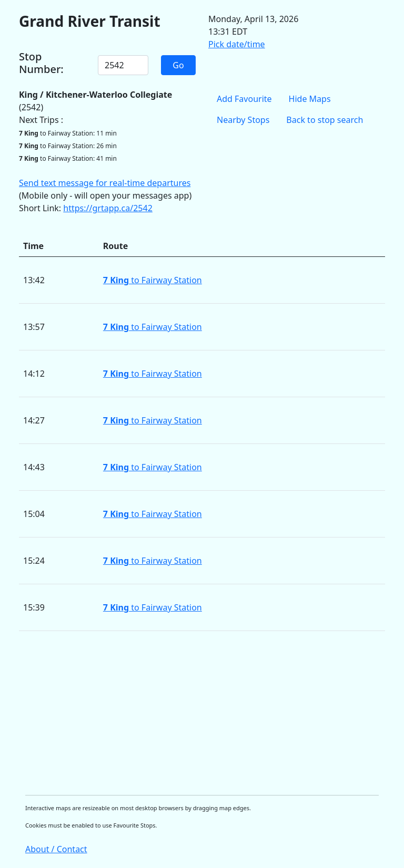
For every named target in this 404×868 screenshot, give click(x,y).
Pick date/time (237, 44)
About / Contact (56, 849)
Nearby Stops (243, 120)
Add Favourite (244, 99)
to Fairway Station (153, 280)
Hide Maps (310, 99)
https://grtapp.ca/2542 (108, 208)
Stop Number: (41, 63)
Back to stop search (325, 120)
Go (178, 65)
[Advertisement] (202, 713)
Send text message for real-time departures (105, 183)
